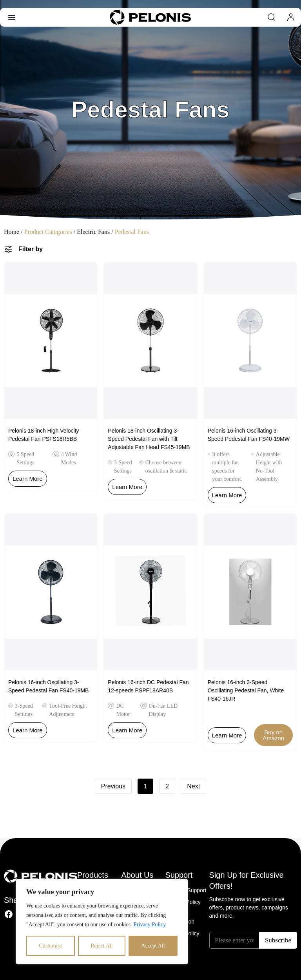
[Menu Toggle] (12, 17)
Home (12, 232)
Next (193, 786)
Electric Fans (93, 232)
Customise (50, 946)
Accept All (153, 946)
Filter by (31, 249)
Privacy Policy (150, 925)
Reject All (102, 946)
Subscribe (278, 940)
